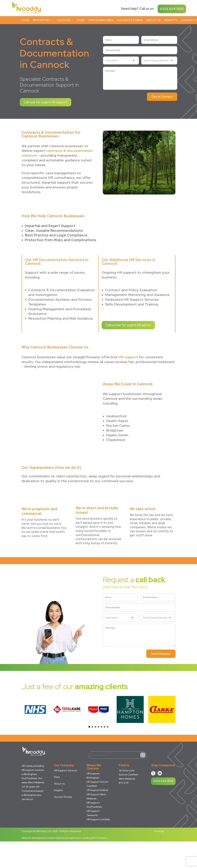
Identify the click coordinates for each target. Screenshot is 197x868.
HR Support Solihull (97, 790)
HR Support (43, 20)
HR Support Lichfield (98, 819)
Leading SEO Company (94, 838)
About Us (153, 20)
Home (25, 20)
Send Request (161, 654)
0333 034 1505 (172, 9)
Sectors (65, 20)
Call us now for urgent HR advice (128, 325)
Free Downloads (101, 20)
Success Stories (130, 20)
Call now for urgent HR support (45, 102)
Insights (171, 20)
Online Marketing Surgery (62, 838)
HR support (128, 357)
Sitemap (159, 831)
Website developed (33, 838)
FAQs (81, 20)
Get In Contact (162, 97)
